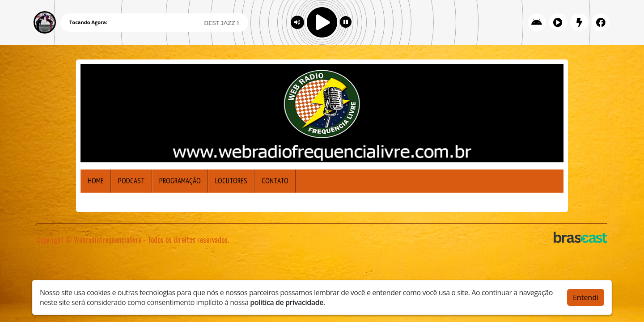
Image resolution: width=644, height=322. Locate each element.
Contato (275, 181)
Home (96, 181)
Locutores (231, 181)
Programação (180, 181)
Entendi (586, 297)
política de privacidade (287, 302)
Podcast (131, 181)
